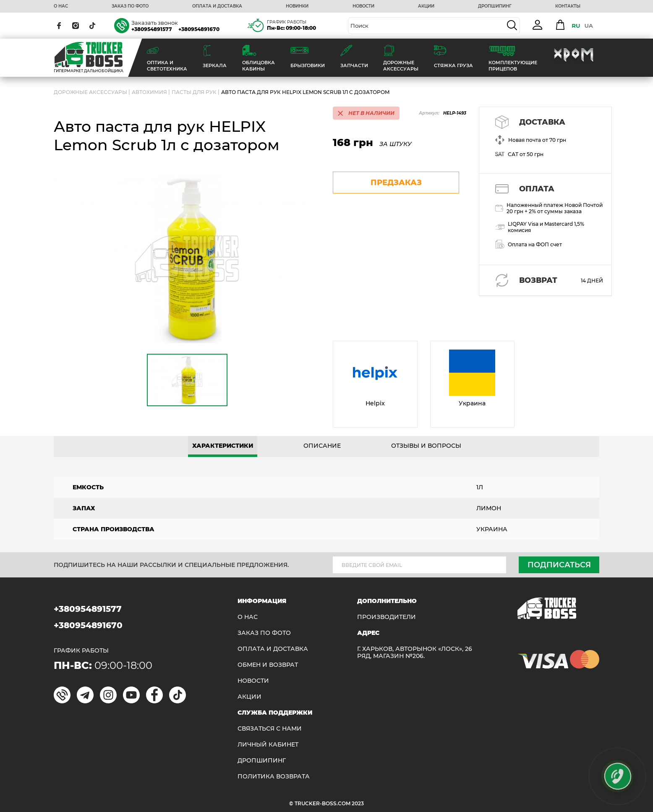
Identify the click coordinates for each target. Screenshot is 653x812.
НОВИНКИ (297, 6)
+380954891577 (152, 29)
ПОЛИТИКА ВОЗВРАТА (274, 777)
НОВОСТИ (363, 6)
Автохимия (149, 92)
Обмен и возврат (268, 665)
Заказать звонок (155, 23)
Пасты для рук (194, 92)
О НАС (61, 6)
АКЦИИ (426, 6)
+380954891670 (199, 29)
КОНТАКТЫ (568, 6)
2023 (358, 803)
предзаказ (396, 183)
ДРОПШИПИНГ (495, 6)
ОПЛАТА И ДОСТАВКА (217, 6)
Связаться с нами (270, 729)
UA (589, 26)
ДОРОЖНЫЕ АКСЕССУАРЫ (90, 92)
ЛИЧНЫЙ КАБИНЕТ (268, 745)
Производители (387, 617)
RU (576, 26)
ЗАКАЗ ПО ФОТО (130, 6)
